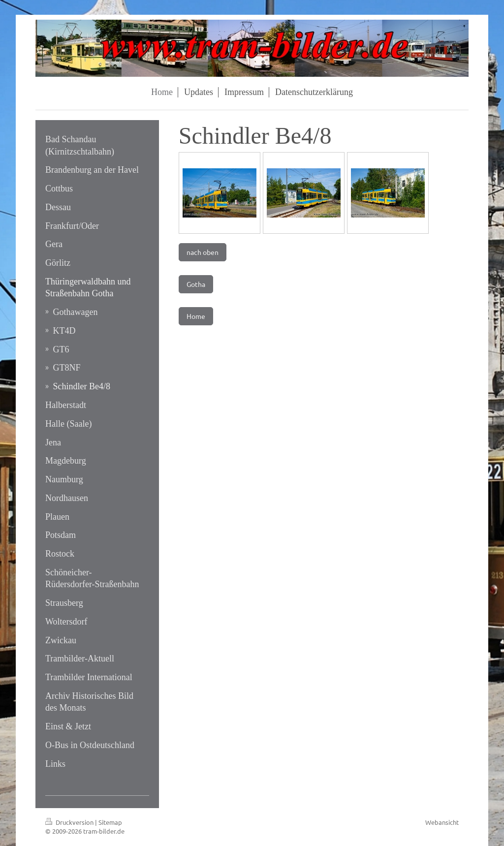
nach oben (203, 252)
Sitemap (110, 822)
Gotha (196, 284)
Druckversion (70, 822)
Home (196, 316)
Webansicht (442, 822)
